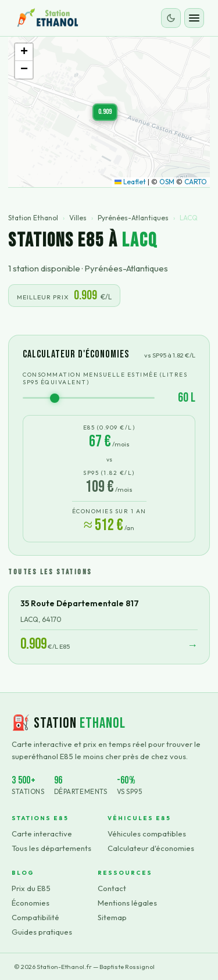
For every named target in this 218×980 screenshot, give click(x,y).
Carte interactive (42, 834)
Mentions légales (127, 903)
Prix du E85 (31, 888)
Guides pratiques (42, 932)
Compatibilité (35, 917)
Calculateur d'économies (151, 848)
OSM (167, 182)
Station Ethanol (33, 218)
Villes (78, 218)
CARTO (196, 182)
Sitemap (112, 917)
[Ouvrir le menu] (194, 18)
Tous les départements (51, 848)
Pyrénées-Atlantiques (133, 218)
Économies (31, 903)
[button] (105, 112)
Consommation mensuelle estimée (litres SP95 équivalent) (105, 378)
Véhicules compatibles (147, 834)
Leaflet (130, 182)
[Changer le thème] (171, 18)
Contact (112, 888)
